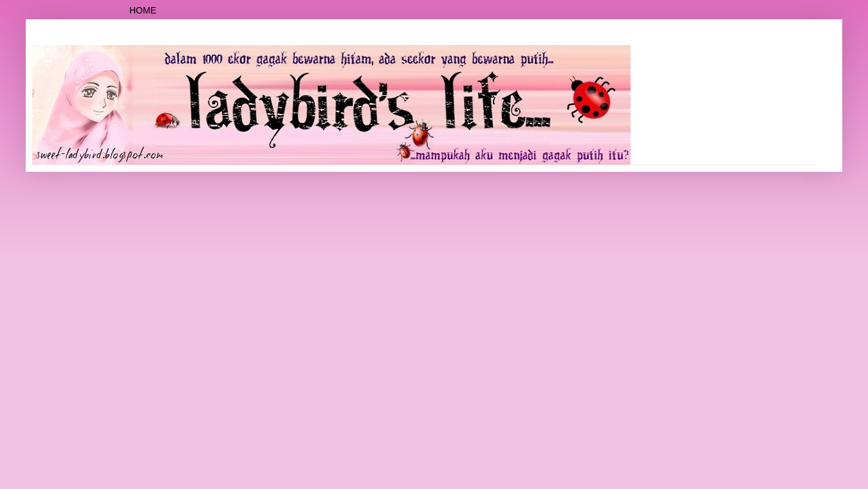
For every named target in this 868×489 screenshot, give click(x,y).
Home (143, 10)
